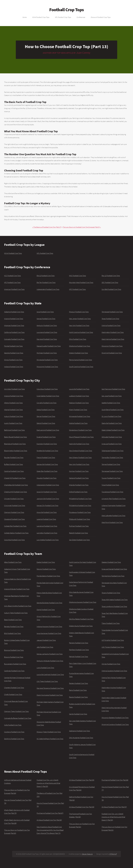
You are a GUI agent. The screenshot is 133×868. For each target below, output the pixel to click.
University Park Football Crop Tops (114, 499)
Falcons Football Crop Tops (46, 569)
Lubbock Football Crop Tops (79, 396)
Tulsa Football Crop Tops (110, 485)
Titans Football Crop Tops (111, 623)
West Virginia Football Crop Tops (113, 339)
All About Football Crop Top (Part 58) (82, 807)
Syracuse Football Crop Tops (112, 444)
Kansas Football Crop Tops (46, 319)
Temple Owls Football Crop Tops (113, 576)
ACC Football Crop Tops (12, 276)
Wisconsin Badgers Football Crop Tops (115, 718)
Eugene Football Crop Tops (46, 437)
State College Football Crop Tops (113, 430)
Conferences (81, 17)
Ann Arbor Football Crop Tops (14, 389)
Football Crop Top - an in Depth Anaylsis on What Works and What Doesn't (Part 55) (48, 783)
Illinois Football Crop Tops (13, 360)
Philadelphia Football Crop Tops (80, 499)
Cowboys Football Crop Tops (14, 732)
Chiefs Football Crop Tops (13, 694)
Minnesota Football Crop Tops (47, 360)
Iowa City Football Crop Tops (47, 492)
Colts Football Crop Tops (13, 725)
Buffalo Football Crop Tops (14, 464)
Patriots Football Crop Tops (79, 657)
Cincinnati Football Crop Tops (15, 505)
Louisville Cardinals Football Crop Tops (50, 674)
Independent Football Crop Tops (48, 289)
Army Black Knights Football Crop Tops (18, 606)
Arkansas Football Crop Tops (14, 325)
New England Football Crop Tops (81, 451)
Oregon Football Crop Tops (79, 353)
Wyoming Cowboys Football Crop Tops (115, 724)
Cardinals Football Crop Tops (14, 671)
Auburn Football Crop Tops (14, 416)
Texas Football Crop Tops (110, 319)
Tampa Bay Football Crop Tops (112, 457)
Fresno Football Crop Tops (46, 457)
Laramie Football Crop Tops (46, 519)
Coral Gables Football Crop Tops (48, 396)
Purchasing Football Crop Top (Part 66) (115, 780)
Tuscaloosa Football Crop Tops (112, 492)
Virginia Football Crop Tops (111, 325)
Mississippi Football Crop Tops (47, 367)
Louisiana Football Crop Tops (47, 332)
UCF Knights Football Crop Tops (113, 640)
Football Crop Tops (66, 10)
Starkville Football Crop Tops (112, 423)
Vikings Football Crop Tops (111, 664)
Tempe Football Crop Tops (111, 464)
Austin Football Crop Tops (13, 423)
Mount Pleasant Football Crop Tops (81, 437)
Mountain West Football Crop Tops (81, 282)
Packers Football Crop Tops (79, 643)
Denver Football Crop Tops (46, 416)
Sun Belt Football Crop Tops (111, 289)
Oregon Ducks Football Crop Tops (81, 626)
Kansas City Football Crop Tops (47, 505)
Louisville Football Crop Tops (79, 389)
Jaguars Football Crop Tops (46, 640)
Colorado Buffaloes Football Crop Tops (18, 718)
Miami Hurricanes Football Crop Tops (50, 695)
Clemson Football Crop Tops (14, 512)
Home (25, 17)
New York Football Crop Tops (79, 325)
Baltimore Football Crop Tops (14, 430)
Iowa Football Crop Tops (45, 312)
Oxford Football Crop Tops (78, 492)
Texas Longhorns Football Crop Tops (114, 606)
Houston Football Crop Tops (47, 478)
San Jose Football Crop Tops (112, 396)
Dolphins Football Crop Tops (14, 739)
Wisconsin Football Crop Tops (112, 346)
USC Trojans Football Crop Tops (113, 647)
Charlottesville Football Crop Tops (16, 485)
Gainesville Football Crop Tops (47, 464)
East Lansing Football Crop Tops (48, 430)
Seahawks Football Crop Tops (79, 731)
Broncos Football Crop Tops (14, 650)
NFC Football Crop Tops (77, 289)
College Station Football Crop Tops (16, 533)
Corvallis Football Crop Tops (47, 403)
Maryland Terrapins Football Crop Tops (50, 688)
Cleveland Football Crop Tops (14, 519)
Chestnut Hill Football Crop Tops (16, 492)
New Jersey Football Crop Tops (80, 319)
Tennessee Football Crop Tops (112, 312)
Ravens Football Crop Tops (78, 697)
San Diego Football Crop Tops (79, 540)
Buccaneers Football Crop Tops (15, 664)
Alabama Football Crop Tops (14, 312)
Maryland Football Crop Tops (47, 339)
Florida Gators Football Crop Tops (48, 576)
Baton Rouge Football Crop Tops (15, 437)
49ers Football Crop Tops (13, 562)
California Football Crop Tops (14, 332)
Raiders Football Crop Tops (79, 683)
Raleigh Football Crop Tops (79, 533)
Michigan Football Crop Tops (47, 353)
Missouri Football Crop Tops (79, 312)
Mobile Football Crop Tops (78, 423)
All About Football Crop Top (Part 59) (82, 780)
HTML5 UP (113, 854)
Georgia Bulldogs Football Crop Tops (49, 603)
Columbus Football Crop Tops (47, 389)
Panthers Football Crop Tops (79, 650)
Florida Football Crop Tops (13, 346)
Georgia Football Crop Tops (14, 353)
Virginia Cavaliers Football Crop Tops (114, 671)
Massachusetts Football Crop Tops (49, 346)
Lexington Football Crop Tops (47, 533)
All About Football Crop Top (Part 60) (49, 820)
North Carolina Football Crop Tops (81, 332)
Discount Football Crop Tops (101, 17)
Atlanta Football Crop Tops (13, 410)
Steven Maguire (87, 854)
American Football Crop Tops (14, 289)
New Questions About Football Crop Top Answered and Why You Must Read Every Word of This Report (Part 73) (50, 830)
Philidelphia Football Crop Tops (80, 505)
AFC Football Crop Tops (12, 282)
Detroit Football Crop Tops (46, 423)
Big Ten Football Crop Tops (46, 282)
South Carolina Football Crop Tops (81, 367)
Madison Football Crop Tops (79, 403)
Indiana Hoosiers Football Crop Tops (49, 626)
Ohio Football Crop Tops (78, 339)
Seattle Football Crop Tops (111, 403)
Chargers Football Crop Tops (14, 688)
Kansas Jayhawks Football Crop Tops (50, 654)
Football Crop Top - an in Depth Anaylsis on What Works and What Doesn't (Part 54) (113, 817)
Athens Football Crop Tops (13, 403)
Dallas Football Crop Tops (46, 410)
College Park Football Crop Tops (15, 526)
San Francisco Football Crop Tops (113, 389)
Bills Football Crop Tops (12, 633)
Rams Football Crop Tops (78, 690)
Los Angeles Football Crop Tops (48, 540)
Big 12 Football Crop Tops (46, 276)
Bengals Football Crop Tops (14, 626)
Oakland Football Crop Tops (79, 478)
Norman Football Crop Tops (79, 471)
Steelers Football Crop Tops (111, 562)
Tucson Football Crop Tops (111, 478)
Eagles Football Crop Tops (46, 562)
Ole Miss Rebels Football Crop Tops (81, 619)
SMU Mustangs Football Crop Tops (81, 738)
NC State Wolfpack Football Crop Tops (50, 739)
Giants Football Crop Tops (46, 610)
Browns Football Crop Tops (14, 657)
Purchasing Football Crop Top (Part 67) (50, 813)
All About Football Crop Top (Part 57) (114, 807)
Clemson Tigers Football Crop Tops (16, 711)
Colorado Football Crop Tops (14, 339)
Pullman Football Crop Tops (79, 526)
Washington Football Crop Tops (113, 332)
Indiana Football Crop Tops (14, 367)
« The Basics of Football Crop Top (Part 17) (47, 227)
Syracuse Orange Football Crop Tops (114, 569)
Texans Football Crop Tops (111, 593)
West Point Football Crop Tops (112, 522)
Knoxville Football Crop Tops (47, 512)
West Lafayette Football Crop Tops (113, 516)
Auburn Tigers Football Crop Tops (16, 613)
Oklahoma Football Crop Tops (80, 346)
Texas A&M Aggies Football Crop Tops (115, 600)
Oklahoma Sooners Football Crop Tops (83, 602)
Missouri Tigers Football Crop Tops (49, 732)
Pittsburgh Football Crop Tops (80, 519)
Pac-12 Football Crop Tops (111, 276)
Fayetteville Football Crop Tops (47, 451)
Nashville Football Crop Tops (79, 444)
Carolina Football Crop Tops (14, 471)
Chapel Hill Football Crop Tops (15, 478)
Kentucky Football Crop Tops (47, 325)
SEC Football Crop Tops (110, 282)
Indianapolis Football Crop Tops (48, 485)
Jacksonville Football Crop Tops (48, 499)
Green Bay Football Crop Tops (47, 471)
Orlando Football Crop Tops (79, 485)
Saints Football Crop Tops (78, 714)
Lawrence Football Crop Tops (47, 526)
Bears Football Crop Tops (13, 620)
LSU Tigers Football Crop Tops (47, 681)
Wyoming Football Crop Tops (112, 353)
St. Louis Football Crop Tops (111, 416)
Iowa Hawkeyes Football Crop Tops (49, 633)
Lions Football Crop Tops (45, 668)
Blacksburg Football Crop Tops (15, 444)
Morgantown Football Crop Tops (80, 430)
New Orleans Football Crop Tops (80, 457)
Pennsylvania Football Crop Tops (81, 360)
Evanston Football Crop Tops (47, 444)
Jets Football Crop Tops (45, 647)
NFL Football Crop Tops (63, 17)
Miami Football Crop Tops (78, 410)
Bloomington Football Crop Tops (16, 451)
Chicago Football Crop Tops (14, 499)
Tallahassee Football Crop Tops (113, 451)
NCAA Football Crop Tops (41, 17)
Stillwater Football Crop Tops (112, 437)
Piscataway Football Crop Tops (80, 512)
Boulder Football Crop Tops (14, 457)
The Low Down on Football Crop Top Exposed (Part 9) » (82, 227)
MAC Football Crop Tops (78, 276)
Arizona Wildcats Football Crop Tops (17, 589)
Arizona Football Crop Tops (14, 319)
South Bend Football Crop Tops (113, 410)
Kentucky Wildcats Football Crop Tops (50, 661)
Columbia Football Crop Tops (14, 540)
